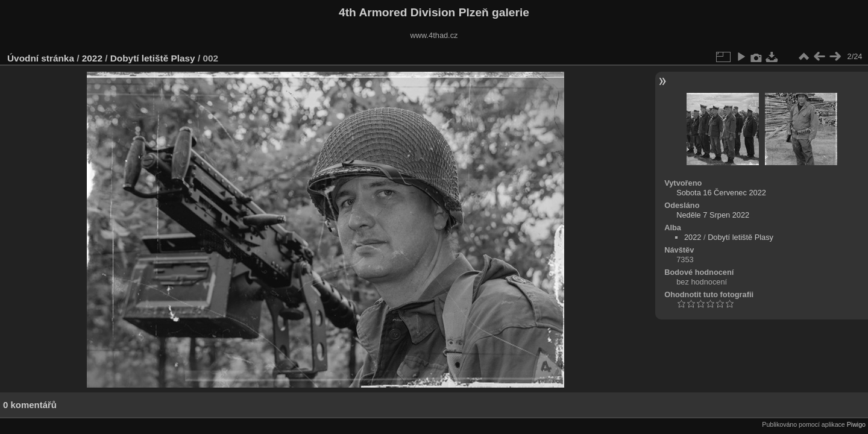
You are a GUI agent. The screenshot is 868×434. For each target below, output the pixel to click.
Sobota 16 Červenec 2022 (721, 193)
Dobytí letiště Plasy (153, 58)
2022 (92, 58)
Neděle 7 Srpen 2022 (713, 215)
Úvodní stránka (41, 58)
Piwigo (856, 424)
